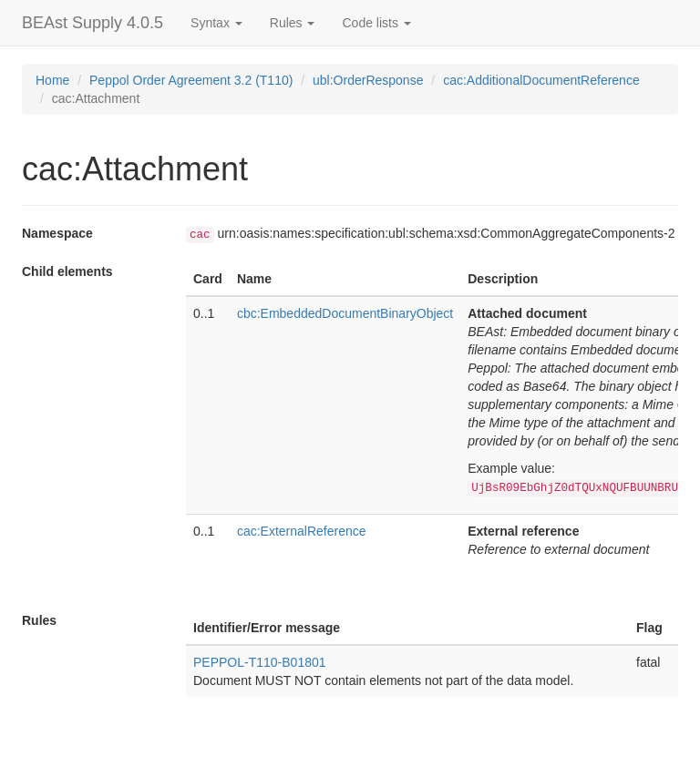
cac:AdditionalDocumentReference (541, 80)
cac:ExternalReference (302, 531)
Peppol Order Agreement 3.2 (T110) (191, 80)
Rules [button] (293, 23)
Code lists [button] (376, 23)
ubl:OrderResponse (368, 80)
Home (52, 80)
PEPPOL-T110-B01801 (260, 662)
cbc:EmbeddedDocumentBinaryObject (345, 313)
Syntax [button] (216, 23)
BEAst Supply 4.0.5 (93, 23)
